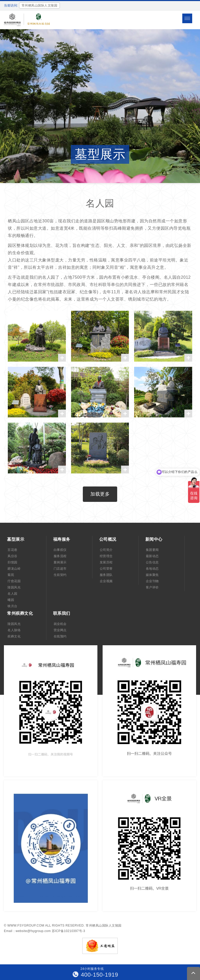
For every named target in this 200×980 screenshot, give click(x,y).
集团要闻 (152, 550)
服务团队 (106, 575)
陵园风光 (14, 587)
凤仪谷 (12, 556)
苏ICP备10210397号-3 (68, 931)
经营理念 (106, 556)
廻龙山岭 (14, 569)
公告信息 (152, 562)
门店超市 (60, 569)
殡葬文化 (14, 636)
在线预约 (60, 636)
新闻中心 (154, 539)
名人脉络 (14, 630)
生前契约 (60, 575)
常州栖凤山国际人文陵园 (104, 926)
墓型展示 (16, 539)
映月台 (12, 606)
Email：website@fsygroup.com (27, 931)
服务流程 (60, 556)
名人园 (12, 594)
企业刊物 (152, 581)
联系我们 (62, 613)
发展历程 (106, 562)
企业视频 (106, 581)
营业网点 (60, 630)
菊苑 (11, 575)
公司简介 (106, 550)
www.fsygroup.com (26, 926)
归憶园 (12, 562)
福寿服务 (62, 539)
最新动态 (152, 556)
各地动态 (152, 569)
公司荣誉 (106, 569)
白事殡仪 (60, 550)
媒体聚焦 (152, 575)
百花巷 (12, 550)
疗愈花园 (14, 581)
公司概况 (108, 539)
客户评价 (152, 587)
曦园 (11, 600)
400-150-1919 (95, 975)
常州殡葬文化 (20, 613)
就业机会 (60, 624)
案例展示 (60, 562)
